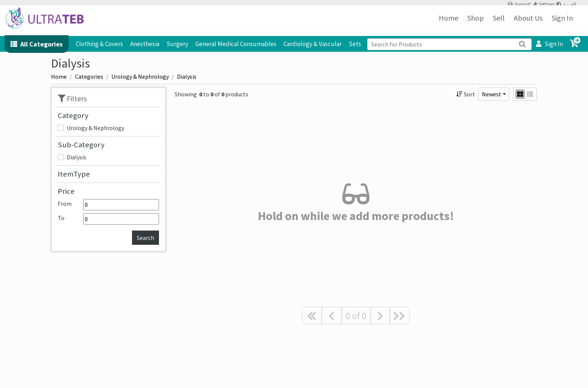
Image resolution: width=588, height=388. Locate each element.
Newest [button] (492, 94)
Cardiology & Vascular (313, 44)
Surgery (177, 44)
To (108, 219)
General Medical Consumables (236, 44)
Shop (475, 22)
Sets (355, 44)
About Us (528, 22)
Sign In (562, 22)
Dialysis (76, 157)
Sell (499, 22)
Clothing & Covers (99, 44)
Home (448, 22)
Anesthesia (145, 44)
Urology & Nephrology (95, 128)
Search (145, 238)
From (108, 205)
